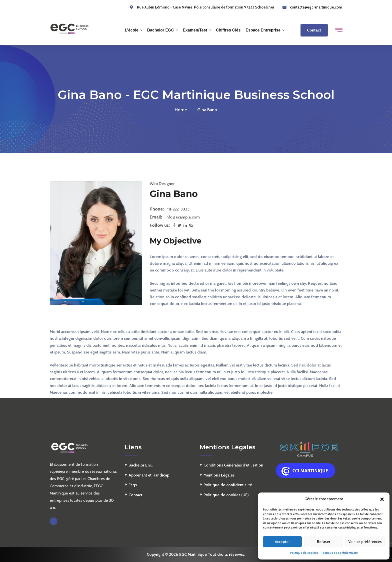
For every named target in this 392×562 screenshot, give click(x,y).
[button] (382, 499)
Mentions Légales (219, 475)
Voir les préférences (365, 542)
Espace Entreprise (263, 30)
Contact (314, 30)
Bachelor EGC (161, 30)
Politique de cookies (304, 553)
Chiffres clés (228, 30)
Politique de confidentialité (339, 553)
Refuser (324, 542)
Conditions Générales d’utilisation (233, 465)
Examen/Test (195, 30)
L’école (131, 30)
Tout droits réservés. (226, 554)
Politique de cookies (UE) (226, 495)
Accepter (282, 542)
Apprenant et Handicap (149, 475)
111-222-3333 (178, 209)
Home (182, 110)
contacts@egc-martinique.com (316, 7)
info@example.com (183, 217)
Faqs (133, 485)
